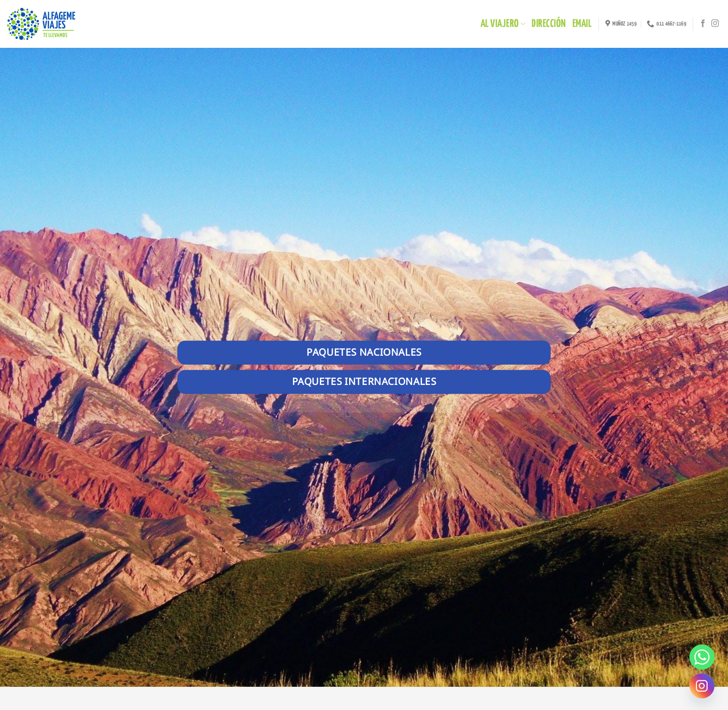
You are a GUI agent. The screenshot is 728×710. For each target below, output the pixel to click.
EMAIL (582, 24)
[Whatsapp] (702, 657)
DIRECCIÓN (549, 24)
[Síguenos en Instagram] (715, 24)
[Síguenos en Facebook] (703, 24)
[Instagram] (702, 686)
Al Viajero (503, 24)
